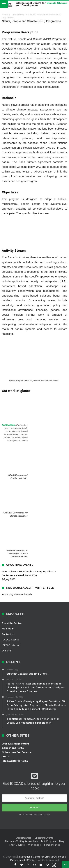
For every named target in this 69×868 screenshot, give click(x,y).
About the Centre (12, 623)
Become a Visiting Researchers (21, 841)
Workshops (34, 845)
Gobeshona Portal (13, 748)
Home (5, 15)
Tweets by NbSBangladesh (17, 594)
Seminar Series (52, 845)
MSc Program (48, 841)
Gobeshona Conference (17, 752)
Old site (6, 651)
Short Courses (17, 845)
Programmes (18, 15)
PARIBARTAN (9, 425)
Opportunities (23, 838)
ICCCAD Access (10, 640)
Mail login (8, 629)
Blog (62, 841)
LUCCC (6, 756)
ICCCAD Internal (11, 645)
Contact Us (8, 634)
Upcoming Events (44, 838)
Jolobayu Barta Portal (15, 761)
